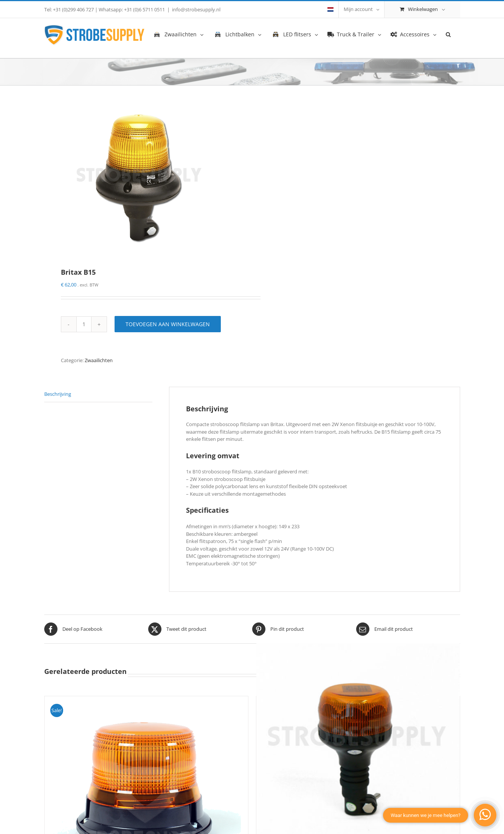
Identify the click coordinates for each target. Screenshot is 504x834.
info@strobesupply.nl (196, 9)
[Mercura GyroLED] (358, 745)
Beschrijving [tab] (58, 394)
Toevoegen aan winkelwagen (168, 324)
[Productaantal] (84, 324)
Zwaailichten (99, 360)
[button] (448, 34)
